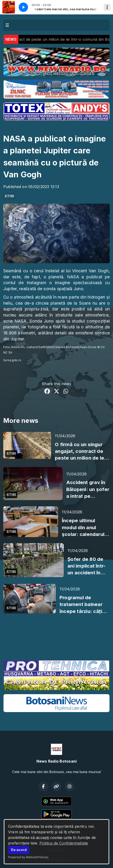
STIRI (9, 196)
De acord (19, 850)
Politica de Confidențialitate (64, 843)
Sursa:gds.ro (12, 360)
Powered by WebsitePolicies (28, 857)
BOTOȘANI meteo (56, 639)
